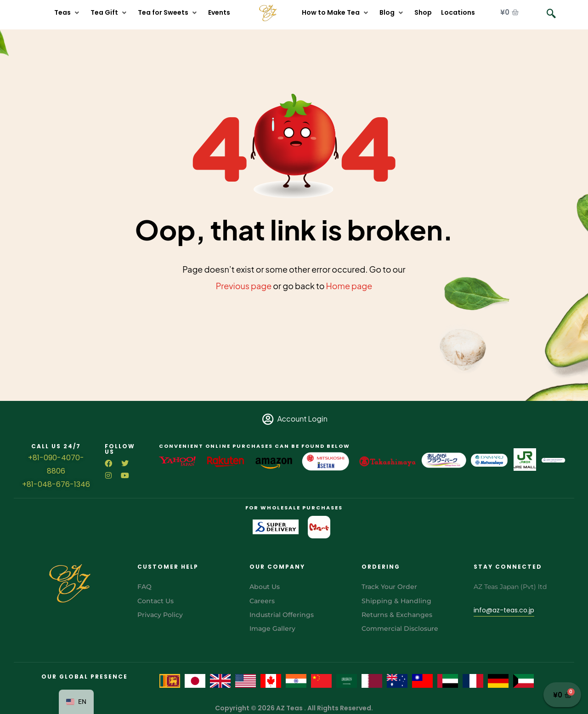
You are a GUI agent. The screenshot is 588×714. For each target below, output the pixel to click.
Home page (349, 286)
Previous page (244, 286)
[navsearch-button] (551, 14)
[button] (68, 13)
